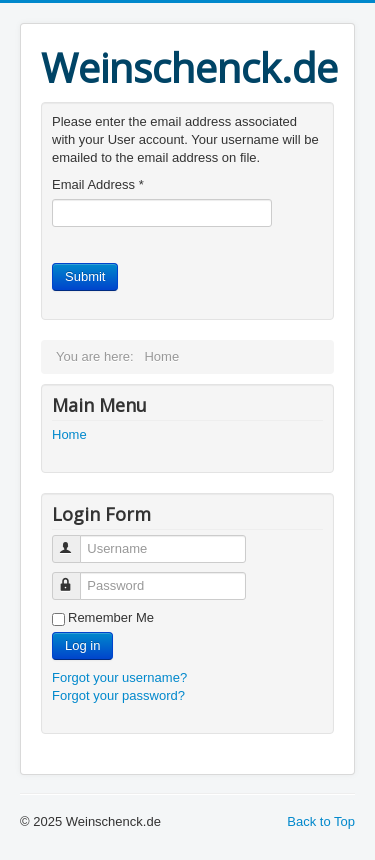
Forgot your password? (118, 695)
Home (69, 434)
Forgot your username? (119, 677)
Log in (82, 645)
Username (75, 540)
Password (75, 577)
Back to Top (321, 821)
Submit (85, 276)
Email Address (98, 184)
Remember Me (111, 617)
